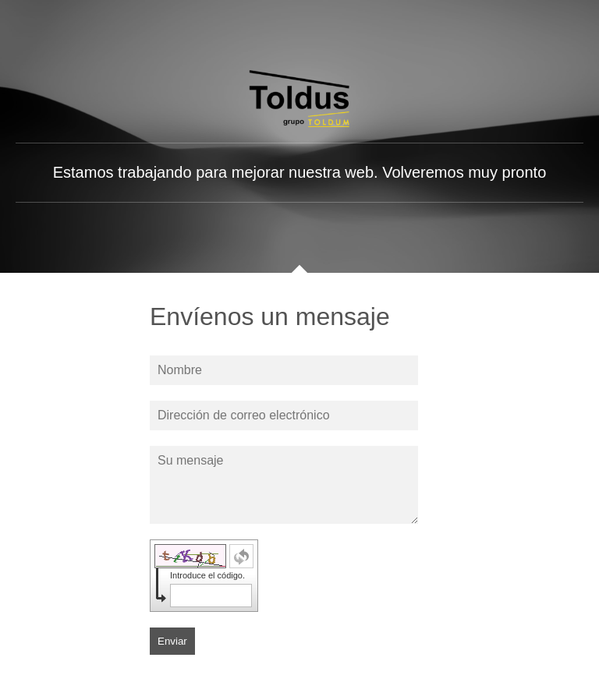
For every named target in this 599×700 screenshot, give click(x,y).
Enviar (172, 641)
